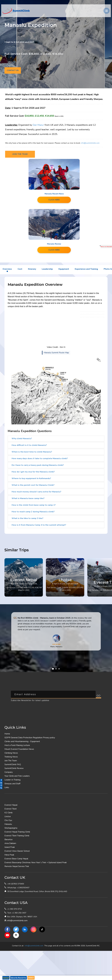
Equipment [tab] (64, 269)
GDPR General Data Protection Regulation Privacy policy (30, 738)
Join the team (20, 154)
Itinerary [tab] (32, 269)
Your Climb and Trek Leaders (17, 776)
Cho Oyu (8, 820)
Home (7, 734)
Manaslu (8, 824)
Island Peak (10, 847)
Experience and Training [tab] (86, 269)
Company (9, 772)
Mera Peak (9, 855)
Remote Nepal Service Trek (17, 866)
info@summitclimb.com (90, 143)
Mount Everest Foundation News (19, 749)
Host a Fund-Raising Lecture (17, 745)
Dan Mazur (38, 125)
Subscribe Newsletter (18, 978)
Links (7, 787)
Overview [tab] (7, 269)
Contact (6, 978)
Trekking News (11, 757)
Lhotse (8, 816)
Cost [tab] (20, 269)
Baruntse (9, 839)
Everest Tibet (11, 809)
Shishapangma (11, 828)
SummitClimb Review (14, 768)
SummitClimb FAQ (13, 764)
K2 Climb (9, 813)
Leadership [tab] (47, 269)
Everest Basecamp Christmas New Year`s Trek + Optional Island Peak (36, 863)
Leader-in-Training (12, 780)
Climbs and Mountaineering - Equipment (22, 741)
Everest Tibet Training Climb (17, 836)
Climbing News (11, 753)
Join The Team (11, 761)
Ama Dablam (10, 843)
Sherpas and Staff (12, 784)
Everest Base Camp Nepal (16, 859)
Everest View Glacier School (17, 851)
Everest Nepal (11, 805)
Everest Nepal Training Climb (17, 832)
